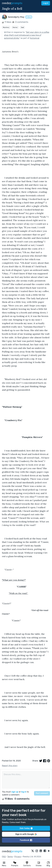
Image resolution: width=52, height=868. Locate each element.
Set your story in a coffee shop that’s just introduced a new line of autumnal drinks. (27, 35)
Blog (48, 866)
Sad (22, 27)
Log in (46, 3)
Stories (39, 866)
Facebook (26, 840)
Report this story (10, 766)
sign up (15, 792)
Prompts (15, 866)
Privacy (18, 857)
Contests (27, 866)
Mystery (6, 27)
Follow (29, 17)
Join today (26, 828)
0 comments (20, 22)
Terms (10, 857)
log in (24, 792)
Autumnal (35, 38)
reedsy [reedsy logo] (12, 3)
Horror (15, 27)
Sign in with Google (26, 834)
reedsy (12, 851)
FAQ (4, 857)
